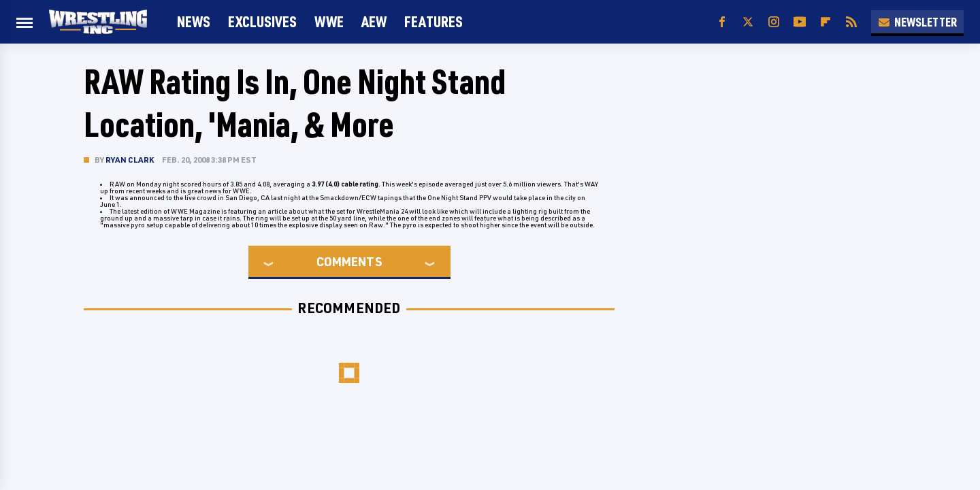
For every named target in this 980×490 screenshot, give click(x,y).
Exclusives (262, 21)
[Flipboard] (826, 22)
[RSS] (851, 22)
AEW (374, 21)
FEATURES (434, 21)
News (194, 21)
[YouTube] (800, 22)
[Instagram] (774, 22)
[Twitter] (748, 22)
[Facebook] (722, 22)
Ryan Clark (130, 160)
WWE (329, 21)
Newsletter (917, 22)
